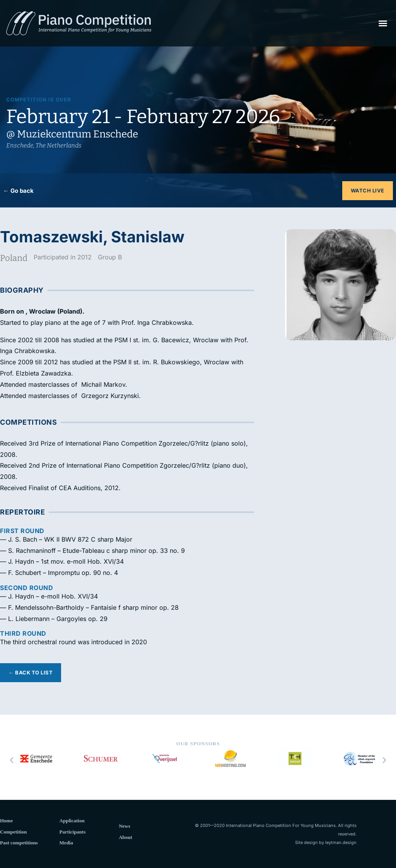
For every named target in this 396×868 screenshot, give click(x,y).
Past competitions (19, 843)
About (125, 837)
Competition (13, 832)
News (125, 826)
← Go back (18, 191)
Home (6, 821)
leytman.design (341, 842)
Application (72, 821)
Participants (73, 832)
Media (66, 843)
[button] (383, 23)
